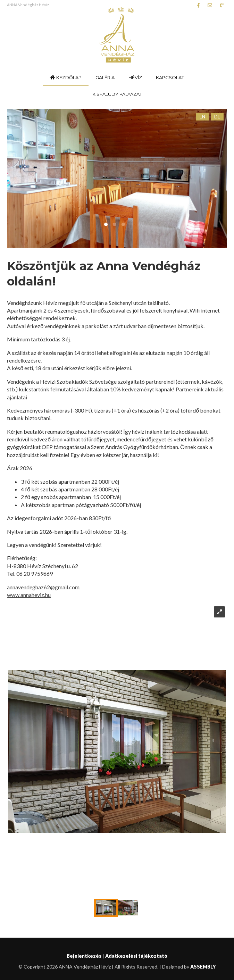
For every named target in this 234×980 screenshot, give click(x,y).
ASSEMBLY (203, 967)
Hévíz (135, 77)
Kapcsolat (170, 77)
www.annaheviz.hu (29, 595)
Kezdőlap (66, 77)
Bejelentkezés (84, 956)
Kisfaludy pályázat (117, 94)
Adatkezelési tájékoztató (136, 956)
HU (187, 117)
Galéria (105, 77)
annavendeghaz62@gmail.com (43, 587)
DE (217, 117)
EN (202, 117)
